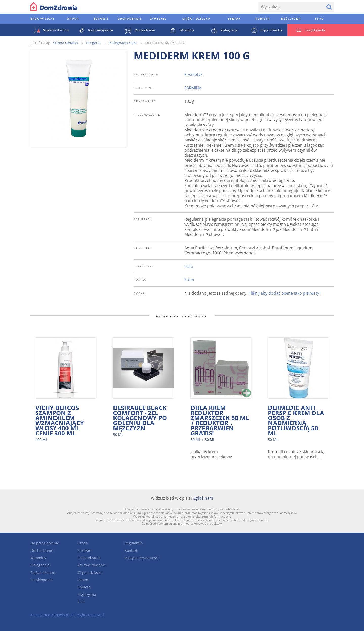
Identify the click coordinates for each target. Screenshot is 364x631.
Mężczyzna (87, 594)
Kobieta (84, 587)
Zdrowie (84, 550)
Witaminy (38, 558)
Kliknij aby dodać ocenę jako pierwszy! (284, 293)
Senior (83, 580)
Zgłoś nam (203, 498)
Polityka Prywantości (142, 558)
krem (189, 280)
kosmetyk (193, 74)
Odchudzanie (42, 550)
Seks (81, 602)
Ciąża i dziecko (43, 572)
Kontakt (131, 550)
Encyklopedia (41, 580)
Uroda (83, 543)
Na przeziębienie (45, 543)
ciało (189, 266)
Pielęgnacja (40, 565)
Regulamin (134, 543)
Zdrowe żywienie (92, 565)
